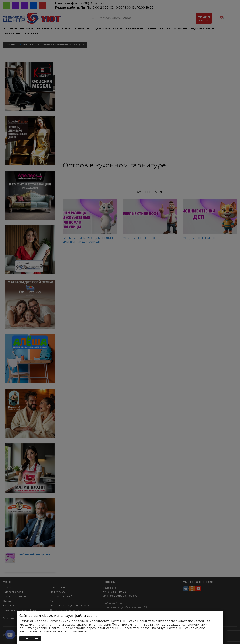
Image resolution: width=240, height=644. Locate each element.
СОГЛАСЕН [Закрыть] (30, 639)
